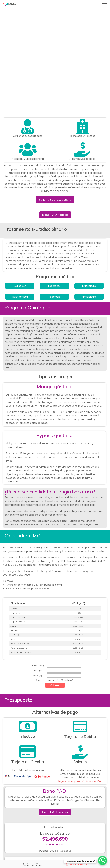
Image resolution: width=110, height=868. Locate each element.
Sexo (38, 593)
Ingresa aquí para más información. (80, 694)
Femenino (52, 593)
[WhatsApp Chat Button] (102, 860)
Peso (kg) (38, 589)
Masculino (66, 593)
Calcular (55, 599)
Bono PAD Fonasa (55, 128)
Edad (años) (38, 579)
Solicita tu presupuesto (55, 113)
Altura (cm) (38, 584)
